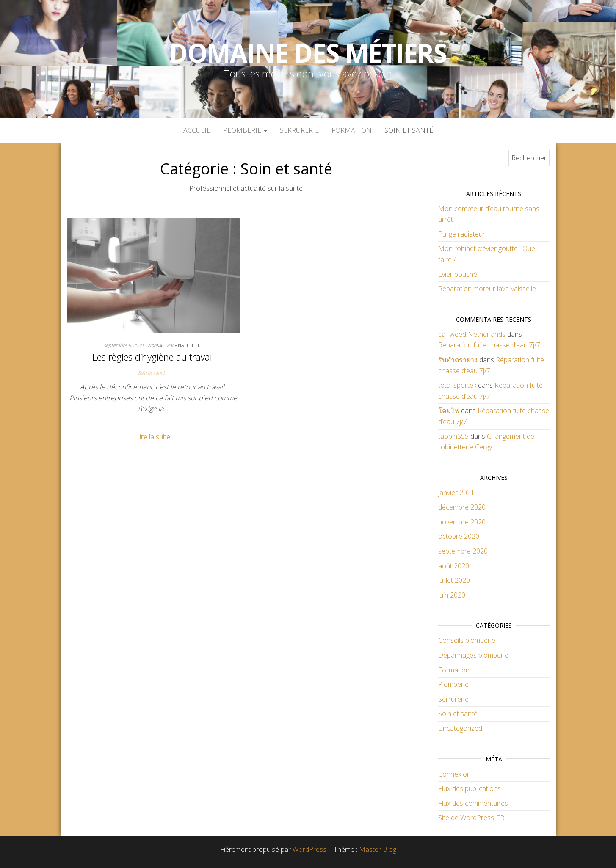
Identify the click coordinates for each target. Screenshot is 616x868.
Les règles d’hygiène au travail (153, 357)
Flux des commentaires (473, 803)
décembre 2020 (462, 507)
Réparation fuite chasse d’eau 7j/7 (489, 345)
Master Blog (378, 849)
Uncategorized (460, 728)
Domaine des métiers (308, 53)
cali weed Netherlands (472, 334)
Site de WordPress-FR (471, 818)
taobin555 (453, 436)
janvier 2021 (456, 493)
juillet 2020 (454, 580)
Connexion (454, 774)
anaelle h (187, 345)
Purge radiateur (462, 234)
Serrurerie (299, 130)
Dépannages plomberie (473, 655)
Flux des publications (470, 788)
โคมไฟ (449, 411)
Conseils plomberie (467, 640)
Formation (352, 130)
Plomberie (245, 130)
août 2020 (454, 566)
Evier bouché (458, 274)
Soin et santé (409, 130)
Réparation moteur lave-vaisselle (487, 289)
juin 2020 (452, 595)
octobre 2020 (459, 536)
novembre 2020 (462, 522)
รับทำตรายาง (458, 360)
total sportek (457, 385)
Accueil (197, 130)
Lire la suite (153, 437)
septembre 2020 (463, 551)
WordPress (309, 849)
